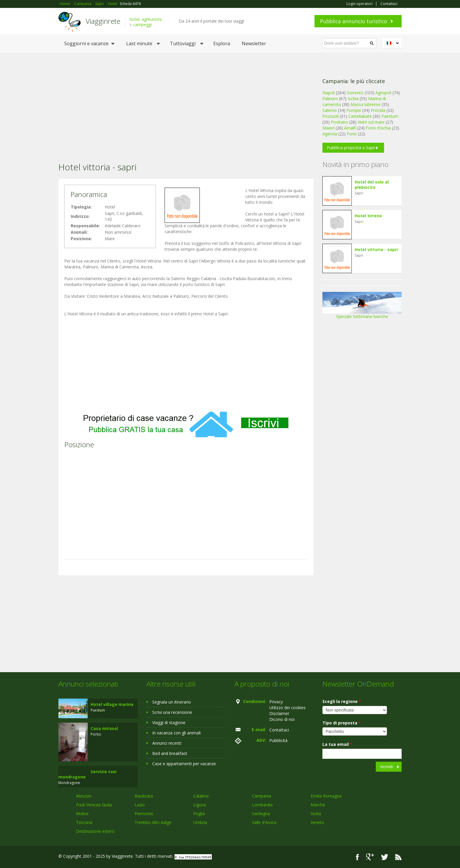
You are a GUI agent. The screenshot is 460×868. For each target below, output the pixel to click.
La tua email (337, 744)
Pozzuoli (330, 116)
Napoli (329, 93)
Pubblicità (278, 740)
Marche (318, 805)
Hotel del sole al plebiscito (372, 185)
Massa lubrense (366, 104)
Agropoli (383, 93)
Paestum (390, 116)
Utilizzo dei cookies (287, 708)
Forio (352, 134)
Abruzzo (84, 796)
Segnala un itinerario (172, 702)
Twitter (385, 857)
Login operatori (360, 4)
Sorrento (355, 93)
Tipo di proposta (342, 723)
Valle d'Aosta (264, 822)
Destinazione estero (95, 831)
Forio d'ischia (378, 128)
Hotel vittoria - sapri (376, 249)
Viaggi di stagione (169, 723)
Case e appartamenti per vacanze (184, 764)
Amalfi (350, 128)
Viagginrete (103, 21)
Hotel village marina (112, 704)
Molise (82, 814)
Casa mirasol (104, 728)
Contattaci (389, 4)
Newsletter (254, 43)
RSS (398, 857)
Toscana (84, 822)
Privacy (276, 702)
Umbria (200, 822)
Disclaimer (279, 713)
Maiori (328, 128)
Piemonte (144, 814)
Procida (378, 110)
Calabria (201, 796)
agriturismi (152, 19)
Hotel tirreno (368, 216)
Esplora (222, 43)
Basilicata (144, 796)
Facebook (357, 857)
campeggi (142, 25)
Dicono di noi (282, 719)
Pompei (354, 110)
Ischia (353, 99)
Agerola (330, 134)
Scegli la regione (342, 701)
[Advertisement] (186, 100)
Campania (262, 796)
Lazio (140, 805)
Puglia (199, 814)
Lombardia (262, 805)
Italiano (393, 43)
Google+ (370, 857)
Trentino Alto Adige (153, 822)
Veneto (317, 822)
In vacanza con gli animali (176, 733)
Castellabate (360, 116)
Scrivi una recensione (172, 712)
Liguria (200, 805)
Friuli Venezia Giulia (94, 805)
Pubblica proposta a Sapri (351, 148)
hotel (135, 19)
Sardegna (261, 814)
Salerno (330, 110)
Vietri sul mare (371, 122)
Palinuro (330, 99)
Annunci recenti (167, 743)
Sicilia (316, 814)
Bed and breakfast (170, 753)
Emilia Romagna (326, 796)
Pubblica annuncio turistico (354, 21)
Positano (339, 122)
